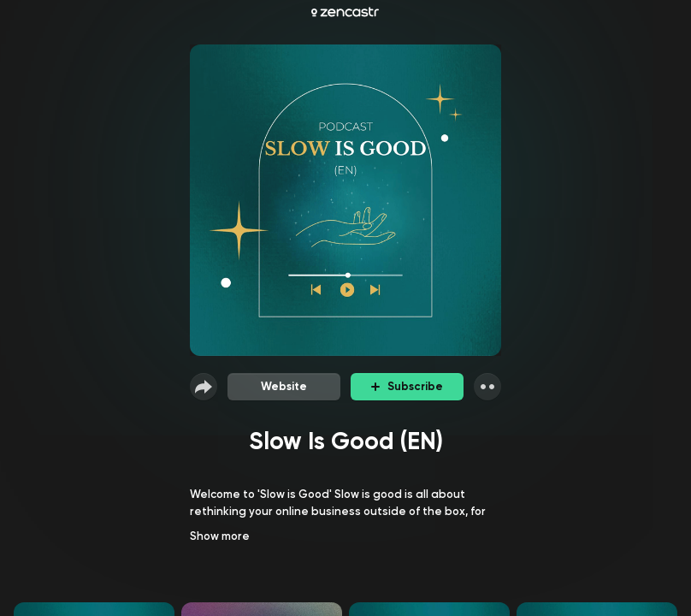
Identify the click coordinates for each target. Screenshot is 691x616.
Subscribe (407, 386)
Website (284, 386)
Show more (220, 536)
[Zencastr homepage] (345, 12)
